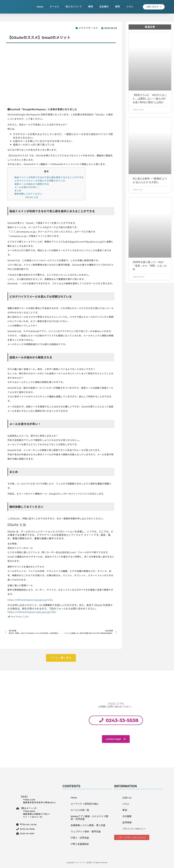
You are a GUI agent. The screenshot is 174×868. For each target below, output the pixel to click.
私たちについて (74, 7)
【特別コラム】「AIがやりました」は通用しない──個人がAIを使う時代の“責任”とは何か (150, 99)
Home (40, 7)
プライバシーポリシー (134, 829)
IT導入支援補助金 (80, 844)
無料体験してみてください (28, 194)
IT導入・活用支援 (80, 838)
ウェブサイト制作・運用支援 (86, 832)
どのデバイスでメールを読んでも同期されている (40, 180)
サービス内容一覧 (80, 810)
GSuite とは (32, 197)
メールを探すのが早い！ (27, 187)
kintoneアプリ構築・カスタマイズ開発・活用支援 (89, 818)
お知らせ (127, 798)
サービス (54, 7)
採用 (117, 7)
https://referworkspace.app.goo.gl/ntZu (30, 600)
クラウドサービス (88, 28)
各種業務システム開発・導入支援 (88, 825)
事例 (91, 7)
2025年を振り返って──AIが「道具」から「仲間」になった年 (150, 266)
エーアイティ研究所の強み (85, 804)
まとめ (18, 190)
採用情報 (127, 823)
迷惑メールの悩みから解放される (32, 184)
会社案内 (104, 7)
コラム (130, 7)
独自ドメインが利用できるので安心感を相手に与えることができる (49, 177)
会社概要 (127, 816)
